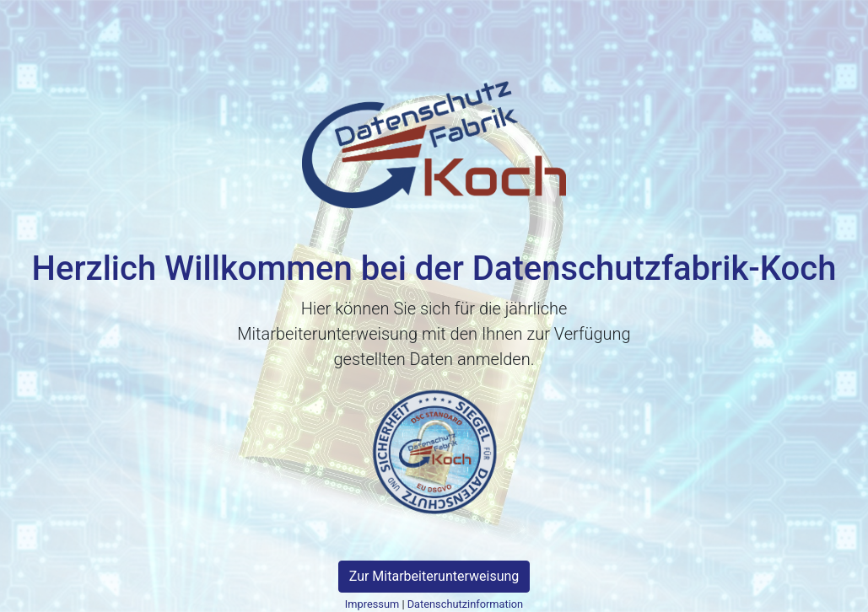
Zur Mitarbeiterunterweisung (434, 576)
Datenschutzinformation (465, 604)
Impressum (372, 604)
